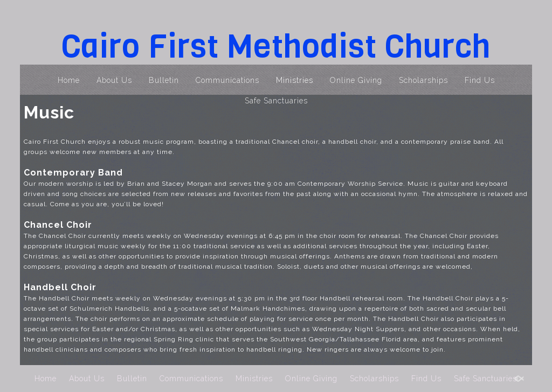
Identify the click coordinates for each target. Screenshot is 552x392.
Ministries (295, 80)
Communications (227, 80)
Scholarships (423, 80)
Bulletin (164, 80)
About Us (114, 80)
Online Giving (356, 80)
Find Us (480, 80)
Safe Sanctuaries (276, 101)
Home (69, 80)
